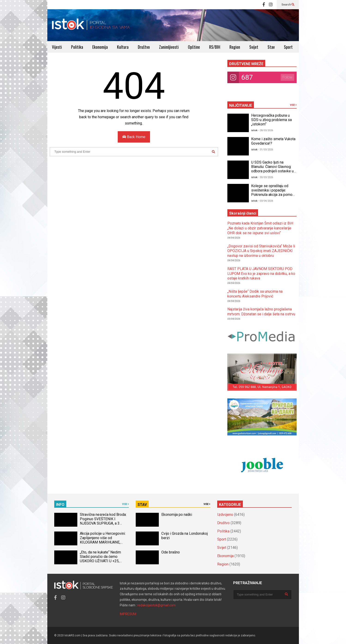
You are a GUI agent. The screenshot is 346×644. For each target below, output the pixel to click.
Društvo (144, 47)
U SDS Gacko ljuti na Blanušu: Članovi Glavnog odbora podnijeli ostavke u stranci (272, 169)
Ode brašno (171, 552)
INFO (60, 505)
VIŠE (293, 105)
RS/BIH (215, 47)
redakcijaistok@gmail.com (156, 605)
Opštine (194, 47)
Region (235, 47)
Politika (77, 47)
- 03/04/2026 (266, 201)
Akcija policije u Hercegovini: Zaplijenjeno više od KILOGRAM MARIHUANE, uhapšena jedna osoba (103, 540)
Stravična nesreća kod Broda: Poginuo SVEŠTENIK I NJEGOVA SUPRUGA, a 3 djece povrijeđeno (103, 521)
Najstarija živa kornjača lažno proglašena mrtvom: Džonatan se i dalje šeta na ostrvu (261, 312)
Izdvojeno (225, 515)
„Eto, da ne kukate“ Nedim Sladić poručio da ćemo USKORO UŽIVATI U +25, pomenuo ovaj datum (100, 559)
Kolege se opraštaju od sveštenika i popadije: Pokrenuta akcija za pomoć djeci (273, 192)
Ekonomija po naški (177, 515)
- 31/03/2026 (266, 150)
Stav (271, 47)
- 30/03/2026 (266, 177)
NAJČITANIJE (241, 105)
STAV (142, 505)
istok (254, 130)
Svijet (254, 47)
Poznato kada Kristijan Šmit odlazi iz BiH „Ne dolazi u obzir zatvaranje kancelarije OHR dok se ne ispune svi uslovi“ (260, 228)
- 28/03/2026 (266, 130)
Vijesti (57, 47)
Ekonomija (100, 47)
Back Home (134, 137)
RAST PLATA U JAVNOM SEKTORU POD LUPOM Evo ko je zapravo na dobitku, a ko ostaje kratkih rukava (261, 274)
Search (288, 5)
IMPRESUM (128, 614)
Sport (288, 47)
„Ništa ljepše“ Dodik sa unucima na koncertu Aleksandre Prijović (255, 294)
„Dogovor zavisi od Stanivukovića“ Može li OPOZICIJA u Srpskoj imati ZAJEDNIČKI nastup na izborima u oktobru (261, 251)
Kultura (123, 47)
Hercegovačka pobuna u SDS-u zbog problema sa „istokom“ (271, 120)
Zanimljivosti (169, 47)
